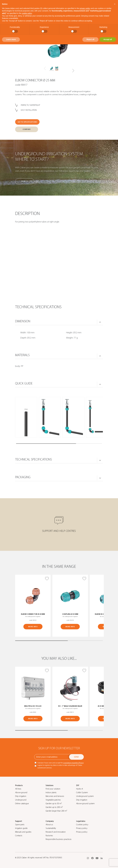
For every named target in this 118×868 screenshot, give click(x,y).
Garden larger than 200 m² (56, 811)
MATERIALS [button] (22, 355)
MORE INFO (33, 627)
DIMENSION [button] (23, 321)
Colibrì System (82, 792)
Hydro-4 (80, 789)
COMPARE (27, 129)
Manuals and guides (23, 832)
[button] (73, 71)
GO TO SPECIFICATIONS (27, 122)
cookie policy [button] (27, 13)
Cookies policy (82, 825)
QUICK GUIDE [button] (24, 383)
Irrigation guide (21, 828)
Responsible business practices (59, 839)
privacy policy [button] (85, 8)
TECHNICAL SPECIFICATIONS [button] (34, 459)
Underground (21, 800)
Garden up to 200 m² (54, 807)
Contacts (19, 836)
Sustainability (51, 828)
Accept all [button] (108, 39)
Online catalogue (22, 804)
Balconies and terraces (55, 796)
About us (49, 825)
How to (25, 181)
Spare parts (20, 825)
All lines (18, 789)
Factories (49, 836)
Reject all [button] (90, 39)
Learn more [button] (11, 39)
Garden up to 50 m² (54, 804)
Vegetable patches (53, 800)
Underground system (85, 796)
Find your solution (53, 789)
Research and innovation (56, 832)
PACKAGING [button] (23, 477)
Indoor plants (51, 792)
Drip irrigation (21, 796)
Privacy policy (82, 828)
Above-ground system (85, 804)
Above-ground (21, 792)
